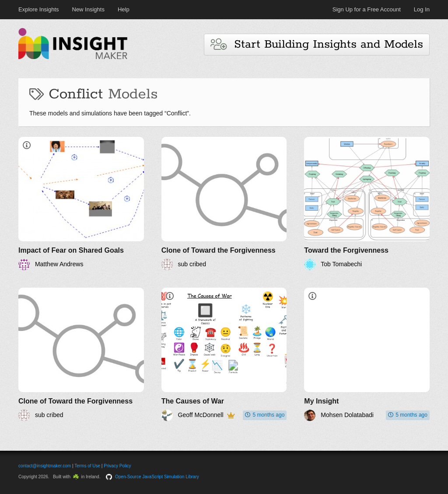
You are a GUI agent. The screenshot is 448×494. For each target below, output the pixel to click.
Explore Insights (39, 9)
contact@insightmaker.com (45, 466)
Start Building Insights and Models (317, 44)
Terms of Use (87, 466)
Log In (422, 9)
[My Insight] (367, 354)
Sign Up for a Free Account (367, 9)
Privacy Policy (117, 466)
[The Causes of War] (224, 354)
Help (124, 9)
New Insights (88, 9)
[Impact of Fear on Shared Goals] (81, 204)
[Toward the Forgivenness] (367, 204)
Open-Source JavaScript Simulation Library (157, 477)
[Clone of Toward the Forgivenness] (224, 204)
